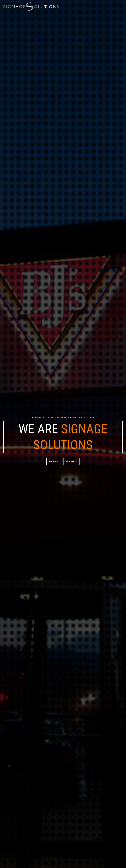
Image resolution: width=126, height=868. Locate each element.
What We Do (71, 461)
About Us (53, 461)
